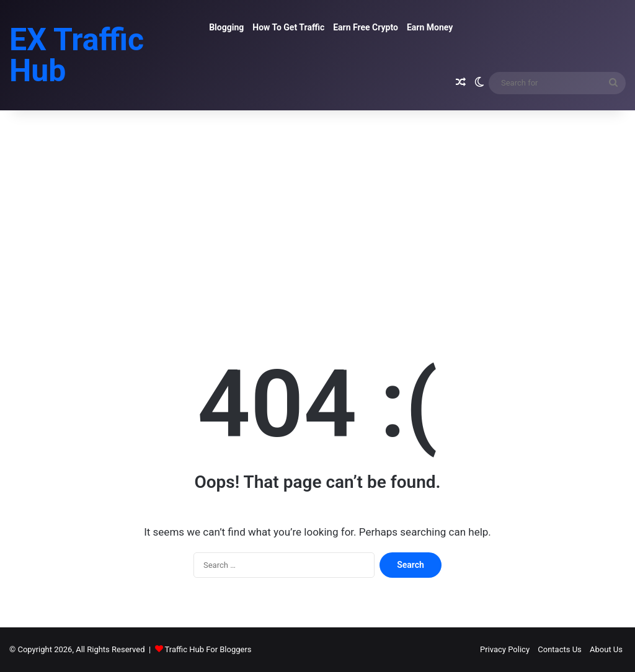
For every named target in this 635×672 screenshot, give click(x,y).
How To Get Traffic (288, 27)
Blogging (226, 27)
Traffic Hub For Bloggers (208, 649)
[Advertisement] (317, 216)
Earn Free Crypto (366, 27)
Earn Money (430, 27)
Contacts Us (560, 649)
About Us (606, 649)
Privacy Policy (505, 649)
